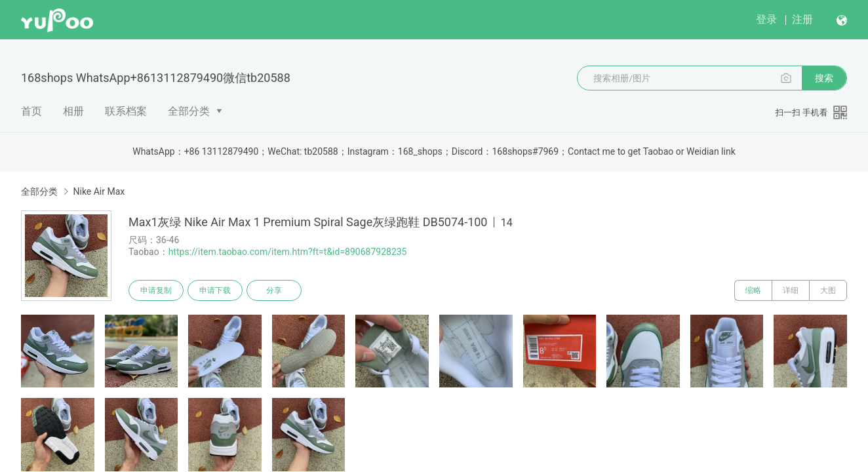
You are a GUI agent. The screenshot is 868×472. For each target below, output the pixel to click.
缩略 (753, 290)
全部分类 (189, 111)
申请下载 (215, 290)
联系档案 (126, 111)
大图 (828, 290)
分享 (274, 290)
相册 (73, 111)
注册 (802, 19)
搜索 (824, 78)
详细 (791, 290)
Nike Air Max (99, 191)
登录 (766, 19)
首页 (31, 111)
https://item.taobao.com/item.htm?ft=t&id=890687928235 (288, 252)
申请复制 (156, 290)
